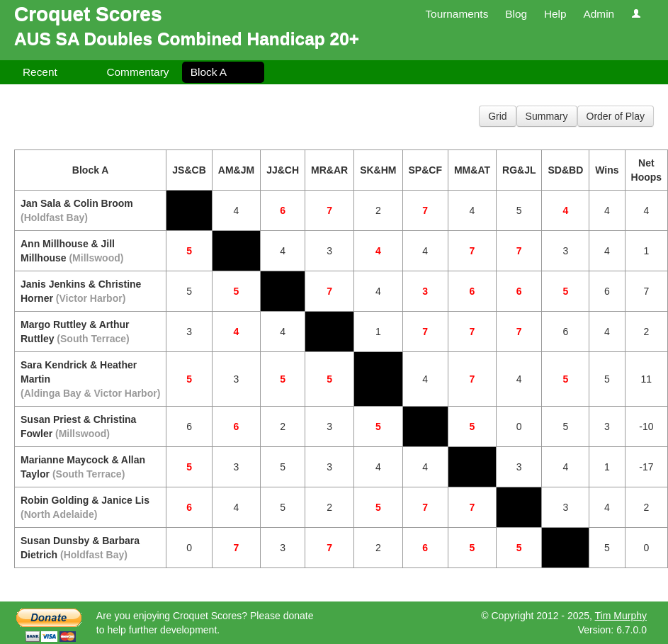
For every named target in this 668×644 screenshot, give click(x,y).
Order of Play (616, 116)
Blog (516, 14)
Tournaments (457, 14)
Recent (40, 72)
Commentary (137, 72)
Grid (497, 116)
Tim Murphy (621, 616)
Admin (599, 14)
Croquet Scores (88, 14)
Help (555, 14)
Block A (209, 72)
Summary (547, 116)
